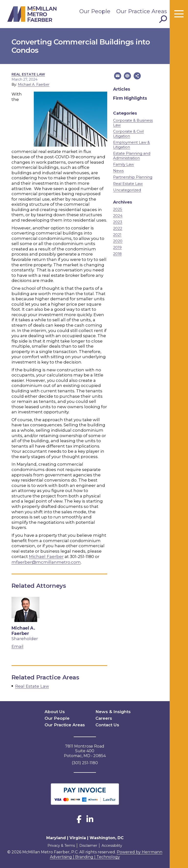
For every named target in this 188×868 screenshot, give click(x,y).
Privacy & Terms (60, 844)
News (118, 170)
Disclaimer (88, 844)
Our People (95, 11)
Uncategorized (127, 190)
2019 (117, 247)
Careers (104, 717)
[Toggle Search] (163, 19)
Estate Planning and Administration (132, 155)
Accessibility (113, 844)
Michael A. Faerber (34, 85)
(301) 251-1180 (85, 761)
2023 (118, 222)
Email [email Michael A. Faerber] (18, 646)
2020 (118, 241)
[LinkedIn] (90, 819)
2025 (118, 209)
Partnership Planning (133, 177)
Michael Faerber (46, 556)
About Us (54, 711)
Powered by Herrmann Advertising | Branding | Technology (106, 853)
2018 (117, 253)
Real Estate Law (28, 74)
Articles (122, 89)
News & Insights (112, 711)
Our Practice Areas (142, 11)
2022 (118, 228)
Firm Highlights (130, 98)
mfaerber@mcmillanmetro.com (46, 562)
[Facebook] (79, 819)
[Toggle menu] (179, 14)
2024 (118, 215)
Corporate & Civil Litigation (128, 133)
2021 (117, 234)
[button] (117, 76)
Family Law (123, 164)
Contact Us (107, 723)
